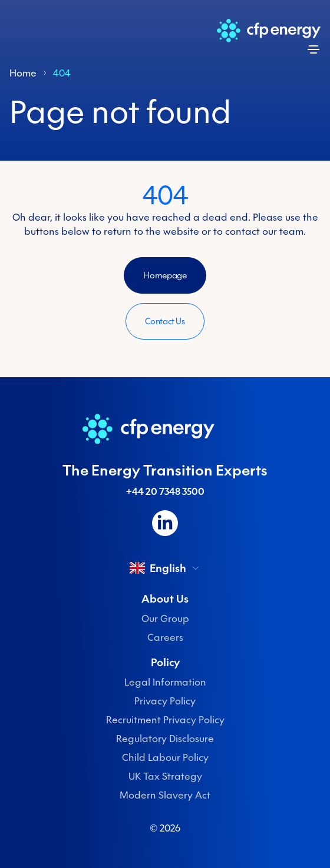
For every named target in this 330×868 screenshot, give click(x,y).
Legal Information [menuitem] (165, 682)
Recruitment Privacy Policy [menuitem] (165, 720)
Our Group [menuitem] (165, 618)
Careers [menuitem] (165, 637)
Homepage (165, 275)
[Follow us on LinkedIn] (165, 523)
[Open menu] (313, 49)
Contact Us (165, 321)
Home (23, 73)
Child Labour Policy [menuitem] (165, 757)
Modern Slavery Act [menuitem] (165, 795)
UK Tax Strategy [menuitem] (165, 776)
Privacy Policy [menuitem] (165, 701)
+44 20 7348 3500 (165, 491)
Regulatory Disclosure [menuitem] (165, 739)
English (165, 568)
